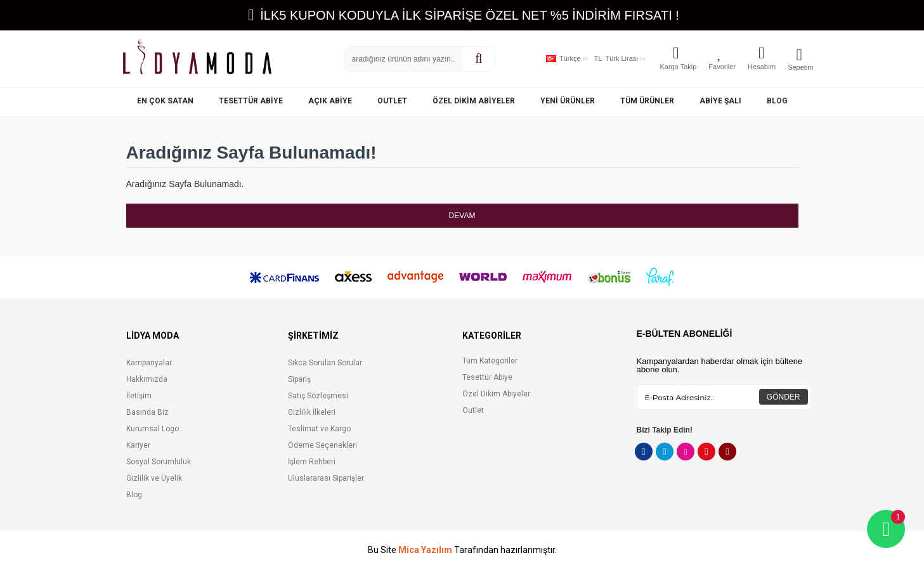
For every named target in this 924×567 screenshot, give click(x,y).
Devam (462, 216)
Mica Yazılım (425, 550)
